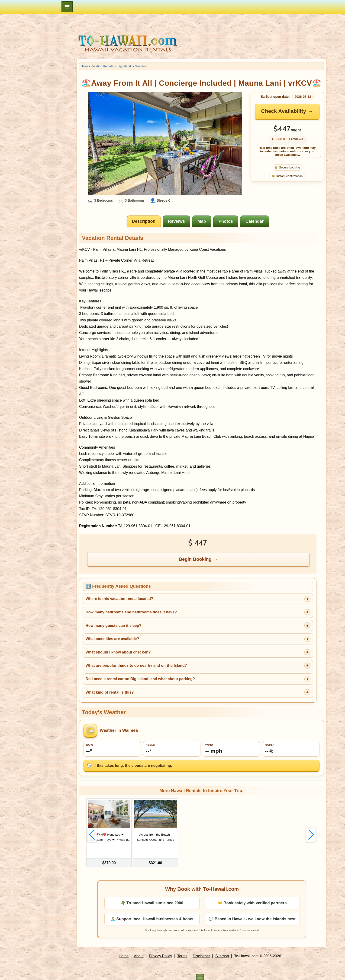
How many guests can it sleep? (113, 626)
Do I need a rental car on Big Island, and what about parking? (140, 679)
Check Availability (284, 111)
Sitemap (222, 951)
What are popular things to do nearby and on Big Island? (136, 665)
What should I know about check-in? (118, 652)
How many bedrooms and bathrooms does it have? (131, 612)
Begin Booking (195, 559)
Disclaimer (201, 951)
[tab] (144, 221)
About (139, 951)
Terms (182, 951)
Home (124, 951)
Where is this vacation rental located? (119, 599)
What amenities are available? (112, 639)
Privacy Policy (161, 951)
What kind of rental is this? (110, 692)
